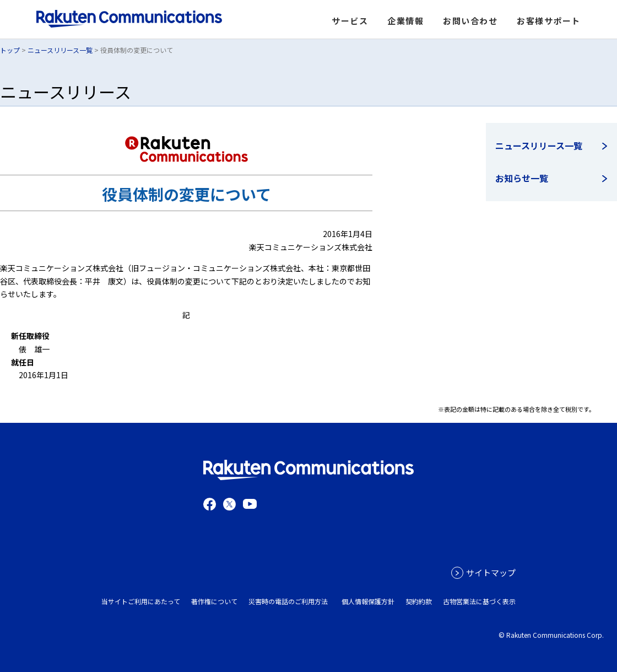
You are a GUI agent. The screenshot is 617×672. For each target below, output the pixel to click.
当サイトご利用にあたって (141, 601)
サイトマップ (491, 572)
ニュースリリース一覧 (60, 50)
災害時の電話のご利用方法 (288, 601)
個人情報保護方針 (368, 601)
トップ (10, 50)
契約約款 (419, 601)
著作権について (214, 601)
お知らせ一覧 (522, 178)
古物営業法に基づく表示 (479, 601)
